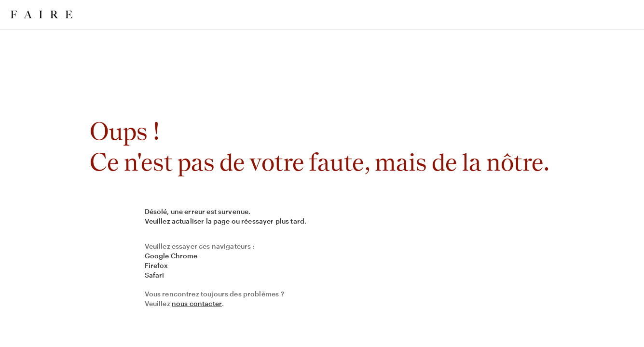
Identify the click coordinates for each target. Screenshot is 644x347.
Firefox (157, 265)
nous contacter (197, 303)
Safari (155, 275)
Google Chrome (171, 256)
